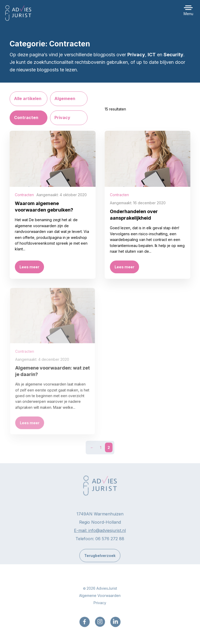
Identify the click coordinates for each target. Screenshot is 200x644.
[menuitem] (85, 625)
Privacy (62, 117)
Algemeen (65, 98)
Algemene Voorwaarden (100, 599)
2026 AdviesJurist (102, 592)
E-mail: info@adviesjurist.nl (100, 534)
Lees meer (29, 267)
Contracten (26, 117)
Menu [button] (188, 14)
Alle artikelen (28, 98)
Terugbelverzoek (100, 559)
